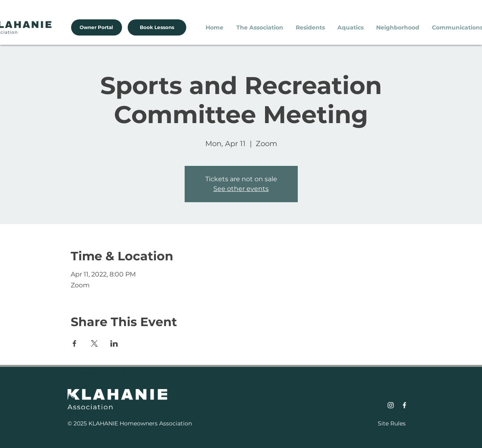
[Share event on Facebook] (75, 343)
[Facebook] (404, 405)
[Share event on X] (94, 343)
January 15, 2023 (108, 373)
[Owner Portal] (97, 27)
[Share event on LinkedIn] (114, 343)
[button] (260, 27)
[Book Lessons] (157, 27)
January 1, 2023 (106, 383)
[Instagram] (391, 405)
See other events (241, 189)
